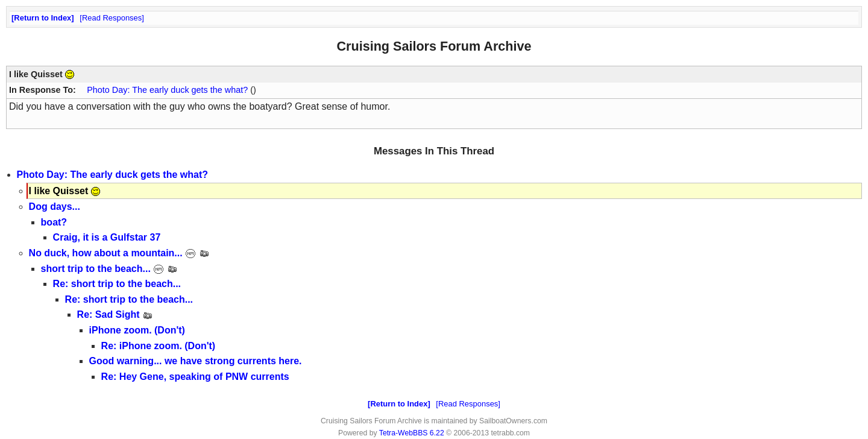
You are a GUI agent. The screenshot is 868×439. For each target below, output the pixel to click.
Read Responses (112, 18)
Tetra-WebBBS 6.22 (412, 433)
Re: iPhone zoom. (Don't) (159, 346)
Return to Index (42, 18)
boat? (54, 222)
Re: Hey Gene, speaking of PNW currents (195, 377)
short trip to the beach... (109, 269)
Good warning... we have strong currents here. (196, 361)
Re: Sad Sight (115, 314)
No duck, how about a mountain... (119, 253)
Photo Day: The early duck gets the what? (167, 90)
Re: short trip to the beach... (117, 284)
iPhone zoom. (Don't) (137, 330)
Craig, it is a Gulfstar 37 (107, 237)
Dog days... (55, 207)
